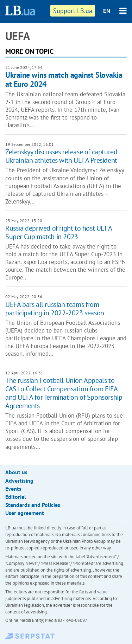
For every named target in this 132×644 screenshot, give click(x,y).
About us (16, 472)
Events (13, 489)
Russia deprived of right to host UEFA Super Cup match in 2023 (58, 232)
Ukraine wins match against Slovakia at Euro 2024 (64, 79)
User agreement (25, 513)
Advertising (19, 481)
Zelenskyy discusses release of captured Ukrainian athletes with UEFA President (61, 156)
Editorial (16, 497)
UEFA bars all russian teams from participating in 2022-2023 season (55, 309)
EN (107, 11)
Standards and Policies (33, 505)
